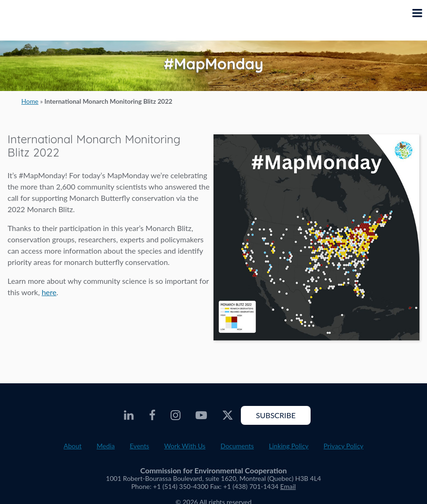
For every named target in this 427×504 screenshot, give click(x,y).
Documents (237, 446)
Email (288, 486)
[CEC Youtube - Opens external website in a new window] (201, 415)
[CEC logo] (31, 20)
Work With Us (185, 446)
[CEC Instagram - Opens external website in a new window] (176, 415)
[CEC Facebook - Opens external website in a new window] (152, 415)
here (49, 292)
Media (106, 446)
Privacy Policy (344, 446)
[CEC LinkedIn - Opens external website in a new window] (129, 415)
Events (139, 446)
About (73, 446)
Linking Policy (289, 446)
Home (30, 101)
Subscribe (276, 415)
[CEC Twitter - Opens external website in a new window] (228, 415)
